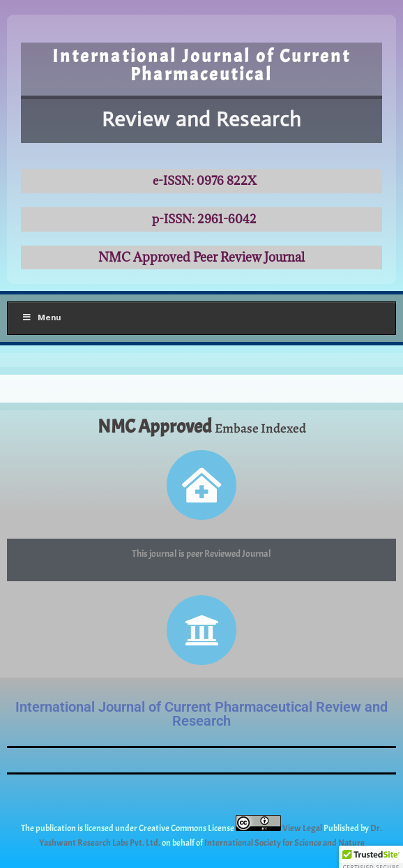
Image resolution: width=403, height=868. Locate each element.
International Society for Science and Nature (284, 843)
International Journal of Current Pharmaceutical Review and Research (201, 714)
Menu (41, 317)
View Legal (303, 828)
